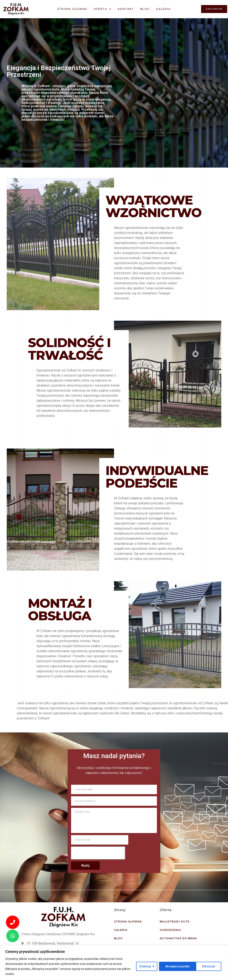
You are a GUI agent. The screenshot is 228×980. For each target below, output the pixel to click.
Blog (145, 9)
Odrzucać (171, 966)
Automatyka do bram (178, 938)
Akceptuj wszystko (204, 966)
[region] (114, 963)
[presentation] (98, 853)
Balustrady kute (175, 922)
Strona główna (72, 9)
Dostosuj (144, 966)
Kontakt (126, 9)
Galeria (163, 9)
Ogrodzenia (170, 930)
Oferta (103, 9)
